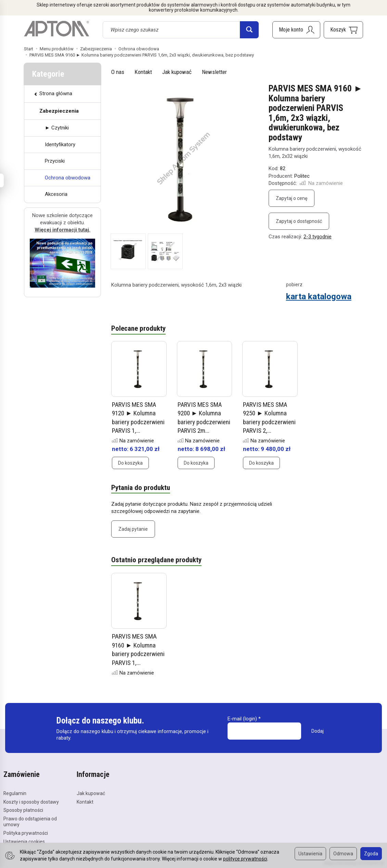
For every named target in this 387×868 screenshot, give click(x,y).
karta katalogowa (319, 297)
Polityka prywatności (26, 833)
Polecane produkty (138, 329)
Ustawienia (310, 854)
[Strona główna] (56, 29)
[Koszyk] (343, 30)
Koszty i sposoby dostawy (31, 802)
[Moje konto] (296, 30)
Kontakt (143, 72)
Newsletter (214, 72)
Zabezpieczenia (59, 111)
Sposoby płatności (23, 810)
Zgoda (371, 854)
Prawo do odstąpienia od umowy (30, 821)
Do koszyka (130, 463)
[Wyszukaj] (249, 30)
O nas (118, 72)
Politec (302, 176)
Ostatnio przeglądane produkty (156, 560)
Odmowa (343, 854)
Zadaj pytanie (133, 529)
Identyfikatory (60, 144)
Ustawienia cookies (24, 841)
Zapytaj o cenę (292, 198)
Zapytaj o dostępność (299, 221)
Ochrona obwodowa (68, 178)
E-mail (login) (242, 719)
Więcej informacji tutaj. (62, 230)
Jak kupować (177, 72)
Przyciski (55, 161)
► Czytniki (57, 128)
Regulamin (15, 793)
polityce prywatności (245, 859)
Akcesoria (56, 194)
